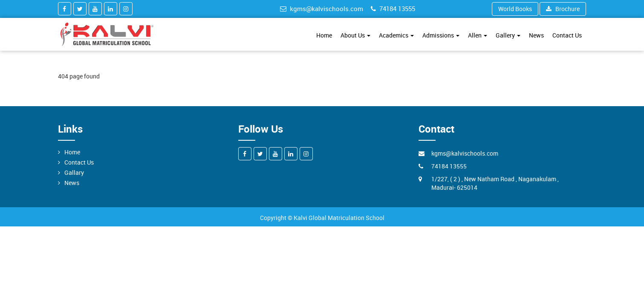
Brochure (563, 9)
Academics (396, 35)
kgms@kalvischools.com (322, 9)
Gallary (74, 172)
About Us (355, 35)
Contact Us (567, 35)
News (536, 35)
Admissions (441, 35)
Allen (478, 35)
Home (324, 35)
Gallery (508, 35)
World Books (515, 9)
